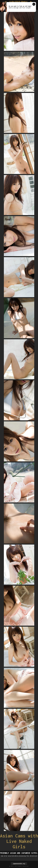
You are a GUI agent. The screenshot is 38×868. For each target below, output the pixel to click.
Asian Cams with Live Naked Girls (19, 841)
